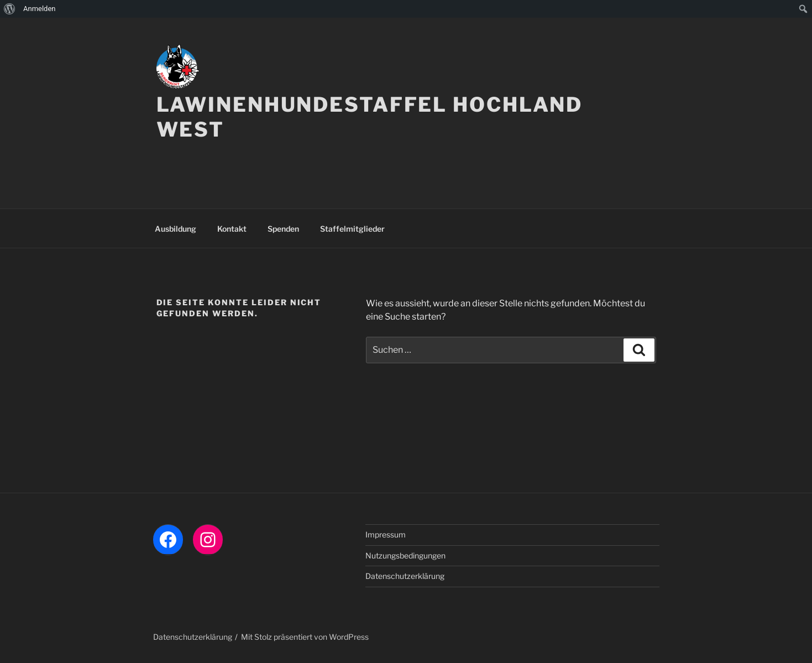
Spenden (283, 229)
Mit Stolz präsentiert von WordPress (305, 637)
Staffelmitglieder (352, 229)
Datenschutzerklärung (405, 576)
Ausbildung (176, 229)
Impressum (386, 534)
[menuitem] (10, 9)
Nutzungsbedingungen (405, 555)
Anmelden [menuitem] (40, 9)
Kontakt (232, 229)
